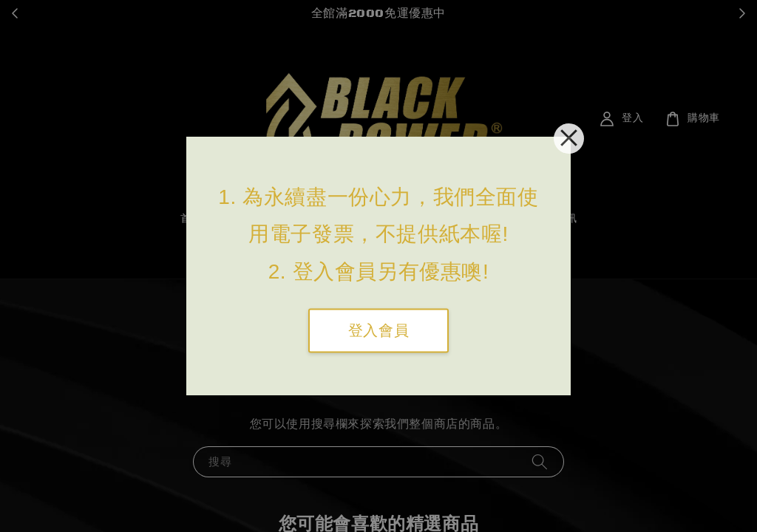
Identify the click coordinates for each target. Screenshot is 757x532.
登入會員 (378, 331)
